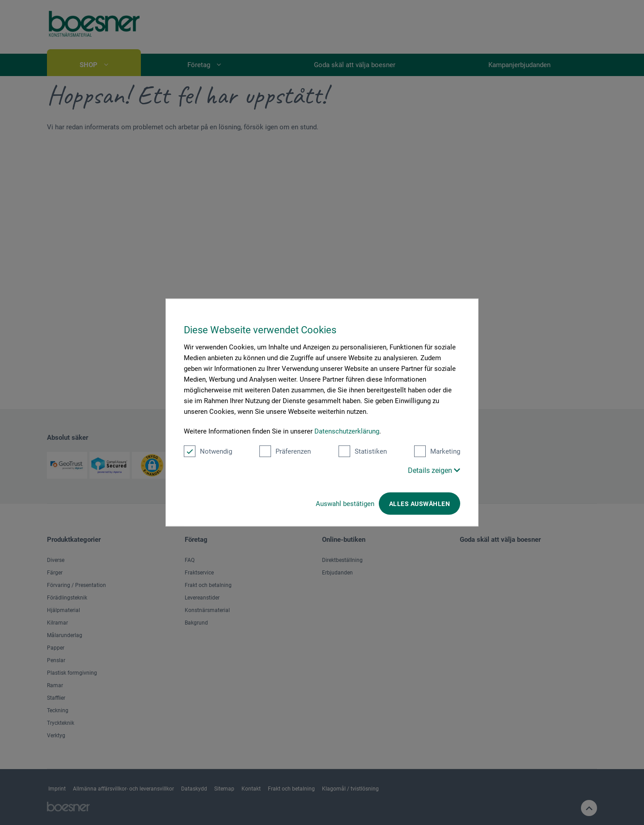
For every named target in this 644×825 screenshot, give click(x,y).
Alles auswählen (419, 504)
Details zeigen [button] (434, 470)
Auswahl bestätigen (345, 504)
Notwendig (208, 451)
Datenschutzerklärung (347, 431)
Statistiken (363, 451)
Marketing (437, 451)
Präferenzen (285, 451)
